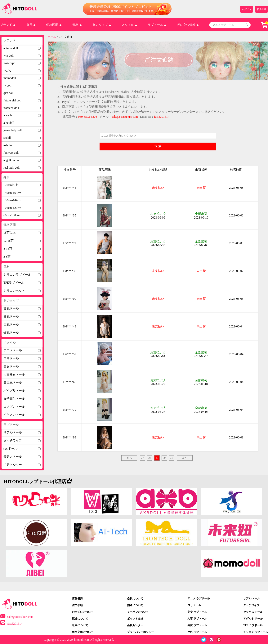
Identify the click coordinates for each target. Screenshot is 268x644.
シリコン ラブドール (256, 632)
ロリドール (194, 605)
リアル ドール (252, 599)
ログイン (247, 9)
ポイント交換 (135, 619)
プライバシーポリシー (141, 632)
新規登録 (261, 9)
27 (142, 458)
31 (172, 458)
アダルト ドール (253, 619)
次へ (185, 458)
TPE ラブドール (253, 625)
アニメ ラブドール (199, 599)
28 (150, 458)
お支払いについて (83, 612)
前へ (129, 458)
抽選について (135, 605)
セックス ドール (253, 612)
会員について (135, 599)
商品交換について (83, 632)
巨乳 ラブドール (197, 632)
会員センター (135, 625)
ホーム (52, 37)
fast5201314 (15, 624)
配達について (80, 619)
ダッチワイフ (251, 605)
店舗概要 (77, 599)
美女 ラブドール (197, 612)
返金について (80, 625)
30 (164, 458)
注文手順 (77, 605)
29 (157, 458)
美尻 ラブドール (197, 625)
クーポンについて (138, 612)
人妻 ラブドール (197, 619)
